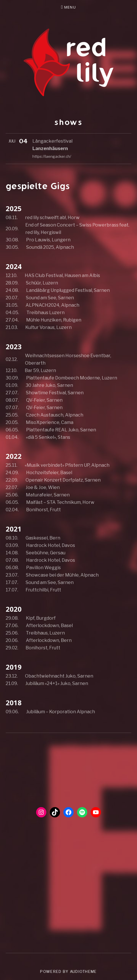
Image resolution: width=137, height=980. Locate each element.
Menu (70, 7)
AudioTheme (83, 971)
